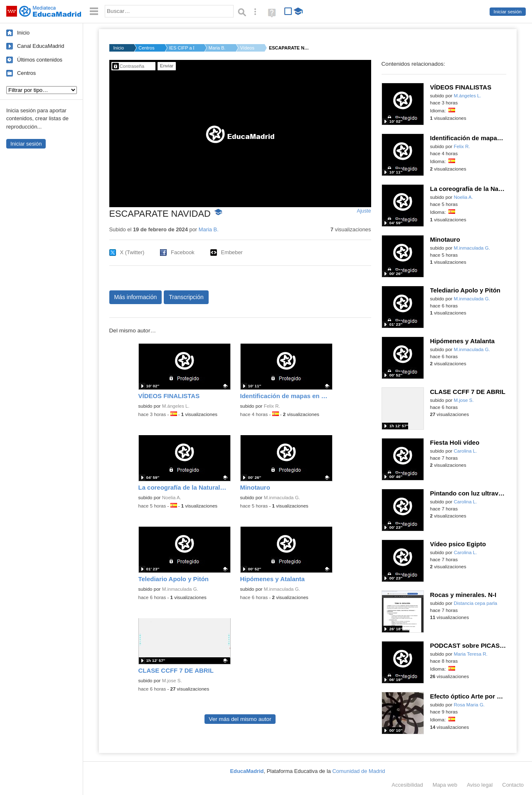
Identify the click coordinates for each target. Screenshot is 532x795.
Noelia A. (172, 498)
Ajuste (364, 211)
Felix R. (272, 406)
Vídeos (247, 48)
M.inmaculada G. (282, 498)
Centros (26, 73)
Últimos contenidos (40, 60)
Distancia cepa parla (476, 603)
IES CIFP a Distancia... (182, 48)
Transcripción (186, 297)
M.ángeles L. (176, 406)
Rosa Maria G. (469, 705)
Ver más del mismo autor (240, 719)
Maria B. (217, 48)
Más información (136, 297)
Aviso (480, 785)
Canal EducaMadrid (41, 46)
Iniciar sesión (508, 12)
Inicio (23, 33)
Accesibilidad (407, 785)
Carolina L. (465, 451)
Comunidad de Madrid (359, 771)
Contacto (513, 785)
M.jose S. (172, 681)
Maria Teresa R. (471, 654)
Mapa (445, 785)
